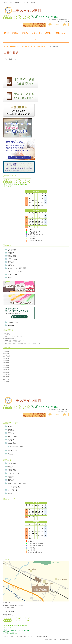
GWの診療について (9, 334)
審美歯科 (11, 262)
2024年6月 (6, 382)
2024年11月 (7, 375)
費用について (60, 33)
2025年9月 (6, 358)
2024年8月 (6, 377)
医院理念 (15, 33)
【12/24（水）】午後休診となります (14, 341)
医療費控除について (17, 446)
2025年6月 (6, 365)
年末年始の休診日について (11, 339)
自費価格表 (12, 443)
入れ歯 (10, 278)
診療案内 (49, 33)
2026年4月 (6, 351)
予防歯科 (11, 253)
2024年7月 (6, 379)
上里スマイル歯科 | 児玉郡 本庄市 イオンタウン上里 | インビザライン (23, 637)
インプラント (13, 274)
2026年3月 (6, 354)
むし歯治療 (12, 250)
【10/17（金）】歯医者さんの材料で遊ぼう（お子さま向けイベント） (23, 343)
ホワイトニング (13, 259)
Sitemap (11, 325)
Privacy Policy (13, 322)
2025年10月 (7, 356)
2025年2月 (6, 372)
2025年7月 (6, 363)
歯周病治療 (12, 256)
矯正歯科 (11, 265)
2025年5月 (6, 368)
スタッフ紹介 (37, 33)
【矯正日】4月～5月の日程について (13, 336)
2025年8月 (6, 361)
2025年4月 (6, 370)
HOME (6, 33)
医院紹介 (25, 33)
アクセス (34, 39)
